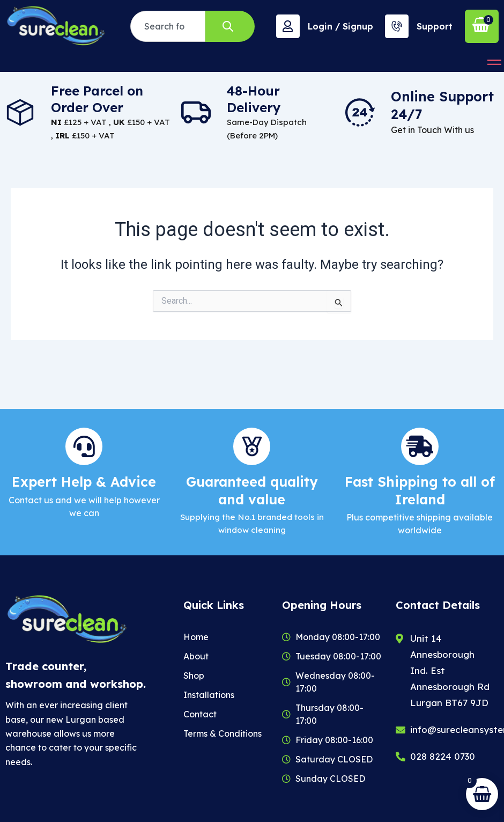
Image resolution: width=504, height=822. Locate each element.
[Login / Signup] (288, 26)
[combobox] (168, 26)
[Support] (397, 26)
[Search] (230, 26)
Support (435, 26)
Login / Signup (340, 26)
